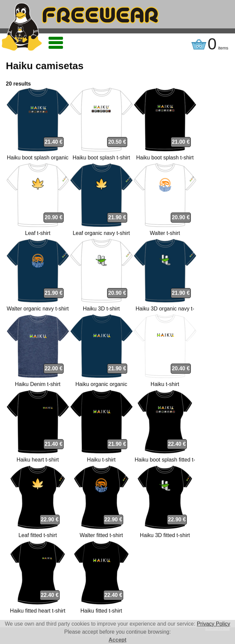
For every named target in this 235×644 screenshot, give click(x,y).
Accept (117, 640)
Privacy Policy (214, 624)
